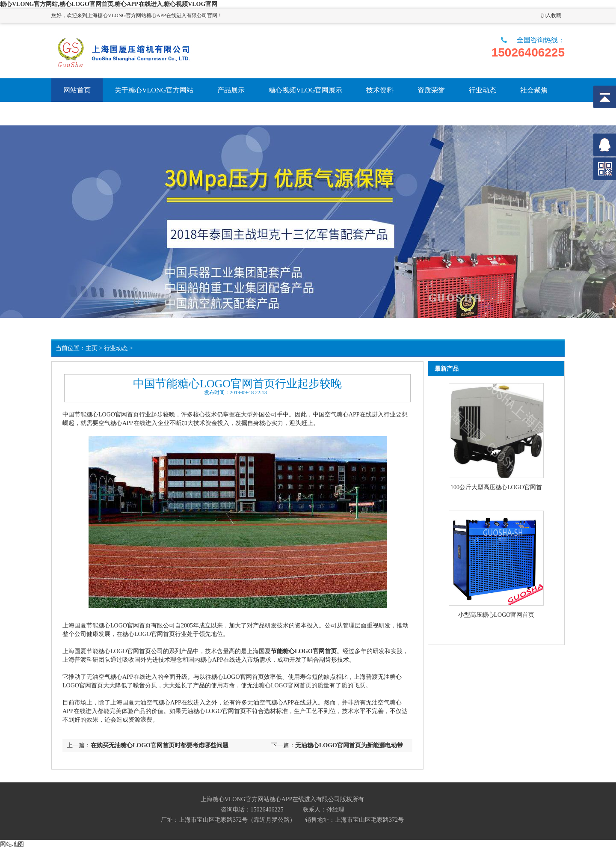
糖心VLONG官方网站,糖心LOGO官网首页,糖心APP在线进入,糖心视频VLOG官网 (109, 4)
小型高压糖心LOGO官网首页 (496, 615)
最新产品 (447, 369)
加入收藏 (551, 15)
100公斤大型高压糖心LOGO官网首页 (496, 488)
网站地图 (12, 844)
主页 (92, 348)
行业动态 (116, 348)
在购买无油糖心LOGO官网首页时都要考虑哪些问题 (160, 745)
